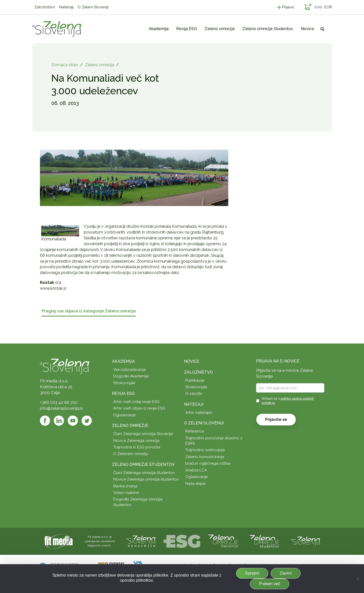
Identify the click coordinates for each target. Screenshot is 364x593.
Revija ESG (123, 393)
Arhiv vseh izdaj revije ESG (136, 402)
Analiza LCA (196, 470)
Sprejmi (252, 573)
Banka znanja (125, 486)
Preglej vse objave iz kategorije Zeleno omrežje (89, 311)
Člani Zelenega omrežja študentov (144, 473)
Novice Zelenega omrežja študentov (146, 479)
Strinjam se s (288, 401)
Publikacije (195, 380)
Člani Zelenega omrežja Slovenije (143, 434)
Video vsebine (126, 493)
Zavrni (286, 573)
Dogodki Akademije (131, 376)
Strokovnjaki (124, 383)
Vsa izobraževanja (129, 370)
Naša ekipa (195, 484)
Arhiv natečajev (199, 413)
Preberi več (270, 584)
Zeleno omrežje (99, 65)
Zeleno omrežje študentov (143, 464)
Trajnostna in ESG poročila (137, 447)
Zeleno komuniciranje (205, 457)
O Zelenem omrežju (131, 454)
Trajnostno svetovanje (205, 450)
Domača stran (65, 65)
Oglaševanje (124, 415)
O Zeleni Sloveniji (204, 423)
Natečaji (194, 404)
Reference (195, 431)
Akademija (123, 361)
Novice (192, 361)
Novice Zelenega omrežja (136, 441)
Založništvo (198, 372)
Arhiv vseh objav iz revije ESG (139, 408)
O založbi (194, 394)
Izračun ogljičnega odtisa (208, 463)
